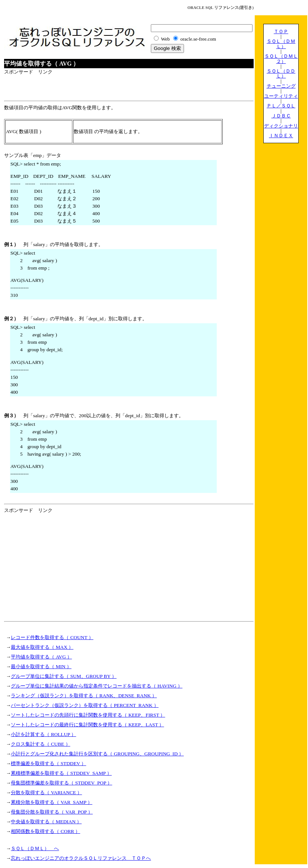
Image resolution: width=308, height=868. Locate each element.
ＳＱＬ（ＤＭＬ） (281, 44)
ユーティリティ (281, 96)
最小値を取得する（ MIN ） (41, 666)
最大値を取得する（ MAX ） (42, 647)
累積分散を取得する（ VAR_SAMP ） (52, 802)
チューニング (281, 86)
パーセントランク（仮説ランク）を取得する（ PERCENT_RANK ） (85, 705)
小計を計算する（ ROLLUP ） (43, 734)
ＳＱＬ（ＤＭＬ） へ (35, 848)
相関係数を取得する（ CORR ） (45, 831)
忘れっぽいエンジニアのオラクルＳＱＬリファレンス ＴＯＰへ (81, 858)
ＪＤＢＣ (281, 116)
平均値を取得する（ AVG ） (41, 657)
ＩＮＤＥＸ (281, 136)
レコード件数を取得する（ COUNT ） (52, 637)
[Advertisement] (91, 87)
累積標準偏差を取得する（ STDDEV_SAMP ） (61, 773)
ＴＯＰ (281, 32)
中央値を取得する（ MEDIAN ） (46, 822)
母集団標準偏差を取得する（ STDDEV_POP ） (61, 783)
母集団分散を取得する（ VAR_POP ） (52, 812)
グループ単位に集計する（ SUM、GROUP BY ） (64, 676)
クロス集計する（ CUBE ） (40, 744)
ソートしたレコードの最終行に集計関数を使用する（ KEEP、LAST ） (87, 725)
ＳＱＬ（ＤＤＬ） (281, 73)
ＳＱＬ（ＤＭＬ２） (281, 59)
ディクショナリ (281, 126)
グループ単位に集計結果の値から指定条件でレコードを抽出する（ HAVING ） (97, 686)
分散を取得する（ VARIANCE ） (46, 792)
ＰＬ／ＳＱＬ (281, 106)
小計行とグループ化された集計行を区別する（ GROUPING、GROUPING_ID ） (97, 754)
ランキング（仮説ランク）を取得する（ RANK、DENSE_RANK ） (84, 696)
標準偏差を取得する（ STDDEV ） (48, 763)
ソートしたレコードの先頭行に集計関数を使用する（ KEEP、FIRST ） (88, 715)
